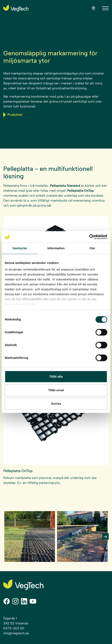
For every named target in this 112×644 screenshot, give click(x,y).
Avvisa (56, 404)
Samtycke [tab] (20, 248)
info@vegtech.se (16, 633)
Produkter (13, 115)
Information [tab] (56, 248)
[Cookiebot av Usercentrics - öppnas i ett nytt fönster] (89, 237)
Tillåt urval (56, 390)
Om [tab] (92, 248)
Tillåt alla (56, 376)
